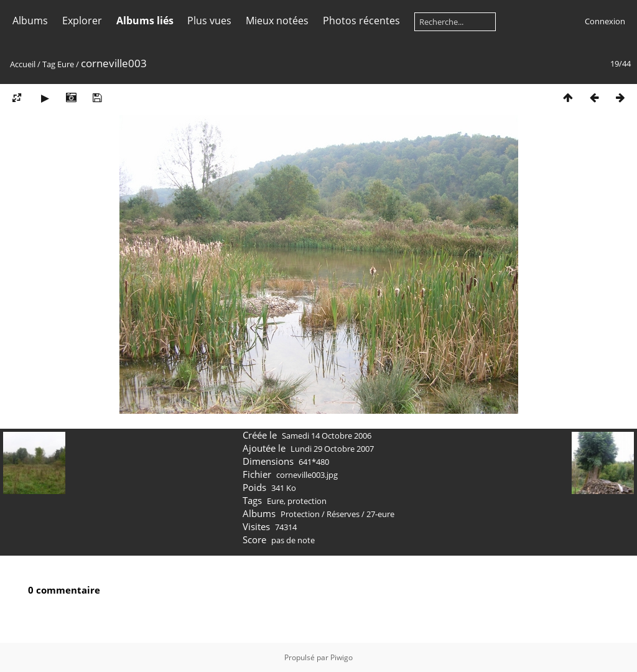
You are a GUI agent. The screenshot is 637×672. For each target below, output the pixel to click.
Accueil (23, 64)
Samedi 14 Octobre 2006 (327, 436)
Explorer (82, 21)
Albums (30, 21)
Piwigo (342, 657)
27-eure (380, 514)
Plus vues (209, 21)
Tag (49, 64)
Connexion (605, 21)
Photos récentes (361, 21)
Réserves (343, 514)
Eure (66, 64)
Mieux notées (277, 21)
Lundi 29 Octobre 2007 (332, 449)
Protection (300, 514)
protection (307, 501)
